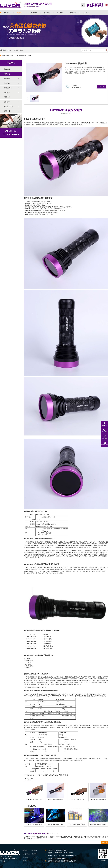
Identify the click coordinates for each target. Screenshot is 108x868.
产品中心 (15, 56)
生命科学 (7, 69)
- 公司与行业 (26, 854)
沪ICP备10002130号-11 (7, 857)
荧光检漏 (21, 56)
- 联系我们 (25, 861)
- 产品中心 (34, 851)
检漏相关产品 (7, 88)
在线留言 (102, 87)
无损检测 (7, 92)
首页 (9, 56)
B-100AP (10, 50)
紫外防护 (7, 102)
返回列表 (105, 842)
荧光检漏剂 (7, 79)
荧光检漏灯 (28, 56)
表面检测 (7, 97)
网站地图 (3, 861)
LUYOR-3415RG (19, 50)
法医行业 (7, 111)
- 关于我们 (34, 857)
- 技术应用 (25, 857)
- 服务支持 (34, 854)
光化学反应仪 (8, 107)
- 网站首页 (25, 851)
